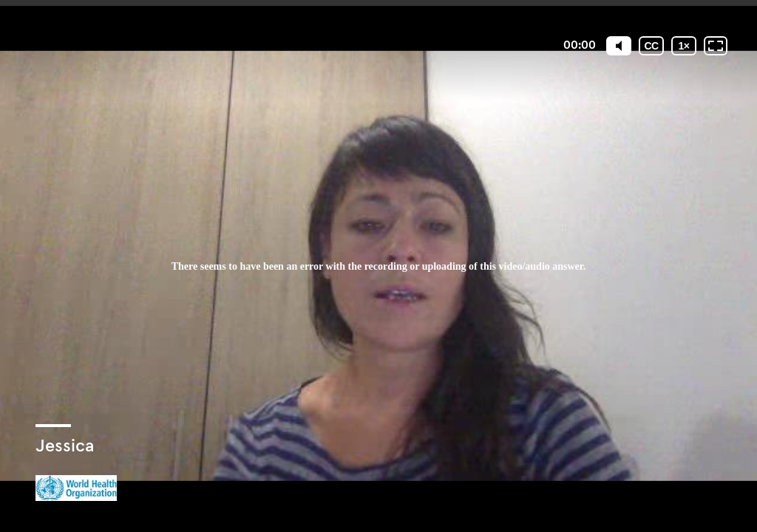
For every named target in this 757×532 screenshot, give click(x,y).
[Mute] (619, 46)
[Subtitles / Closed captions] (651, 46)
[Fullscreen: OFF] (716, 46)
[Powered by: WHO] (76, 488)
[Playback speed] (684, 46)
